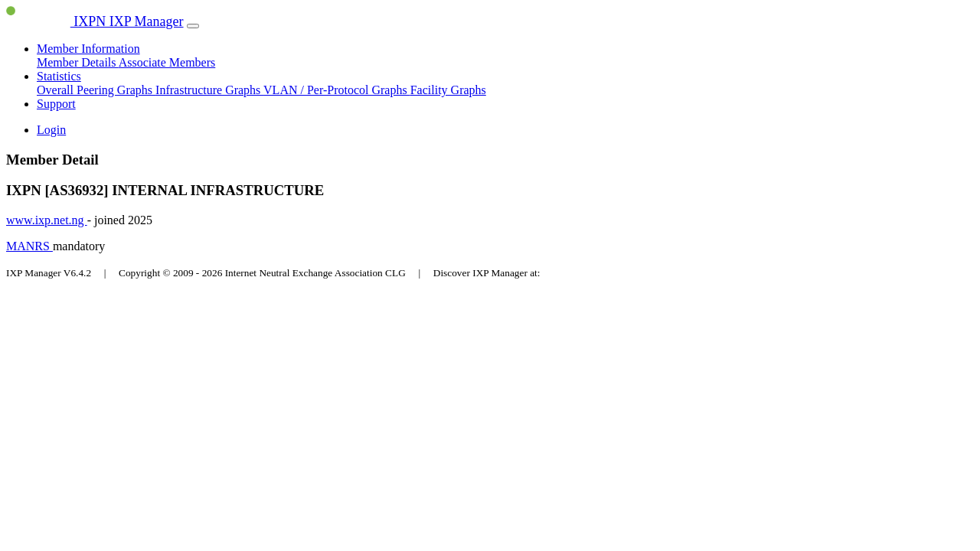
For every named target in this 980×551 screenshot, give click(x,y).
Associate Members (167, 62)
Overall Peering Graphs (96, 90)
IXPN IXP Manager (95, 21)
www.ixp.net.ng (47, 220)
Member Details (78, 62)
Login (51, 130)
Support (56, 104)
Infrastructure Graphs (209, 90)
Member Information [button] (88, 49)
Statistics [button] (59, 76)
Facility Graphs (448, 90)
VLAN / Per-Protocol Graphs (337, 90)
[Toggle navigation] (193, 26)
